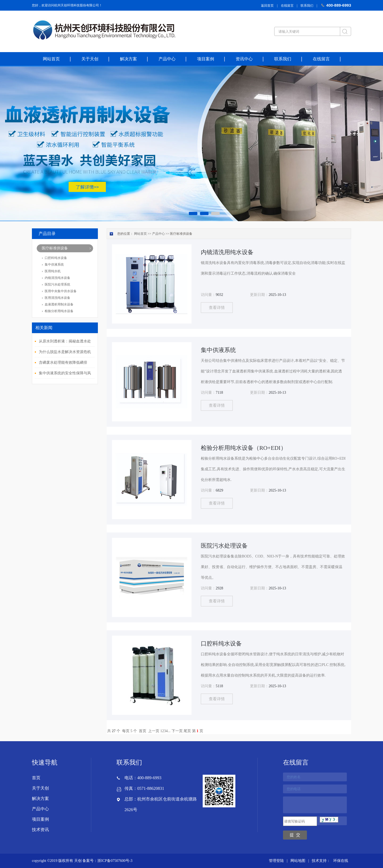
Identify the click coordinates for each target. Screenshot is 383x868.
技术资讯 (40, 830)
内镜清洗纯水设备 (57, 278)
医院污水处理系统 (57, 284)
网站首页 (51, 59)
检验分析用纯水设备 (59, 311)
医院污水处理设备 (224, 546)
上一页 (154, 731)
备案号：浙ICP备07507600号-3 (107, 861)
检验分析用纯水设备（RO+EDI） (244, 448)
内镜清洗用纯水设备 (227, 252)
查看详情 (217, 308)
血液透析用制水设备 (59, 304)
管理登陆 (276, 861)
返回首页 (267, 6)
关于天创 (90, 59)
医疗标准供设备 (55, 248)
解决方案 (128, 59)
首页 (143, 731)
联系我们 (307, 6)
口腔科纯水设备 (56, 258)
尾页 (187, 731)
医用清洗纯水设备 (57, 298)
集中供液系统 (54, 265)
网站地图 (298, 861)
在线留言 (287, 6)
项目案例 (206, 59)
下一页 (177, 731)
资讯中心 (244, 59)
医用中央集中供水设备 (61, 291)
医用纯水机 (53, 271)
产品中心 (167, 59)
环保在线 (341, 861)
